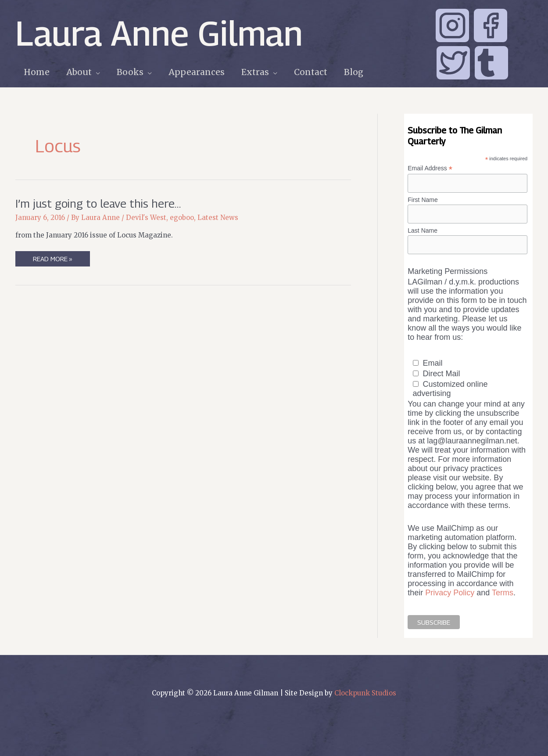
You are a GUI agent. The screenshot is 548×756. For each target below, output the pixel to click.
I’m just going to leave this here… (98, 203)
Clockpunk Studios (365, 693)
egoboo (182, 218)
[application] (96, 72)
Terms (503, 593)
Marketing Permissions (448, 271)
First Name (423, 200)
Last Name (423, 230)
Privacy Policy (450, 593)
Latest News (218, 218)
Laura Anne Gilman (159, 33)
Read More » (52, 260)
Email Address (430, 168)
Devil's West (146, 218)
